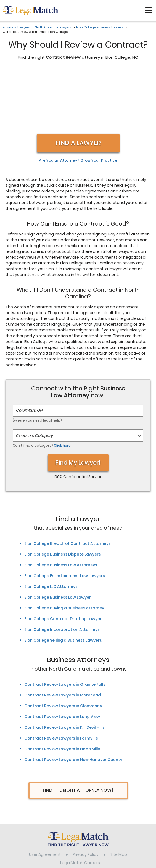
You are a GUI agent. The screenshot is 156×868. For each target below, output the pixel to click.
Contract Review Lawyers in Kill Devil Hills (64, 669)
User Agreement (45, 796)
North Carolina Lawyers (53, 27)
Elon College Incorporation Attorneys (62, 571)
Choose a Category (34, 377)
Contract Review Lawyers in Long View (62, 658)
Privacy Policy (86, 796)
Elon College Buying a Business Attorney (64, 550)
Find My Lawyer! (78, 404)
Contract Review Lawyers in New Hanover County (73, 701)
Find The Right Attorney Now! (78, 732)
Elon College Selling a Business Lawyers (63, 582)
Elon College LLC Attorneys (51, 528)
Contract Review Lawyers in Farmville (61, 680)
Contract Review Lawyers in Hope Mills (62, 691)
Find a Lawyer (78, 85)
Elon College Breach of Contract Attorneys (68, 485)
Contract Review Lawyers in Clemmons (63, 648)
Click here (62, 387)
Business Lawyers (16, 27)
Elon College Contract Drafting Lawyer (63, 561)
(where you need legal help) (37, 362)
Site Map (119, 796)
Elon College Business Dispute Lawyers (63, 496)
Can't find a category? (42, 387)
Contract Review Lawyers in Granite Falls (65, 626)
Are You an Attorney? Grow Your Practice (78, 102)
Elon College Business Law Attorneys (61, 507)
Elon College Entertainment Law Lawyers (65, 518)
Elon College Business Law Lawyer (58, 539)
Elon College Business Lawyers (100, 27)
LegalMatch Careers (80, 805)
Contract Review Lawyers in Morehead (63, 637)
